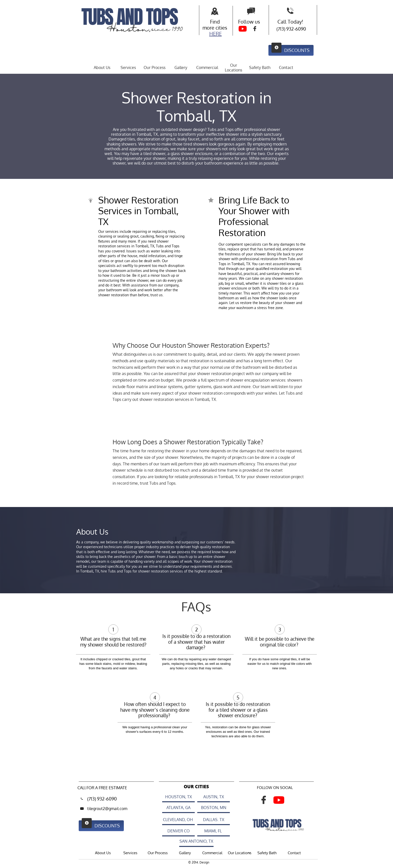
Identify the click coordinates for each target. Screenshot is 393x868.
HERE (216, 34)
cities (221, 28)
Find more (211, 25)
